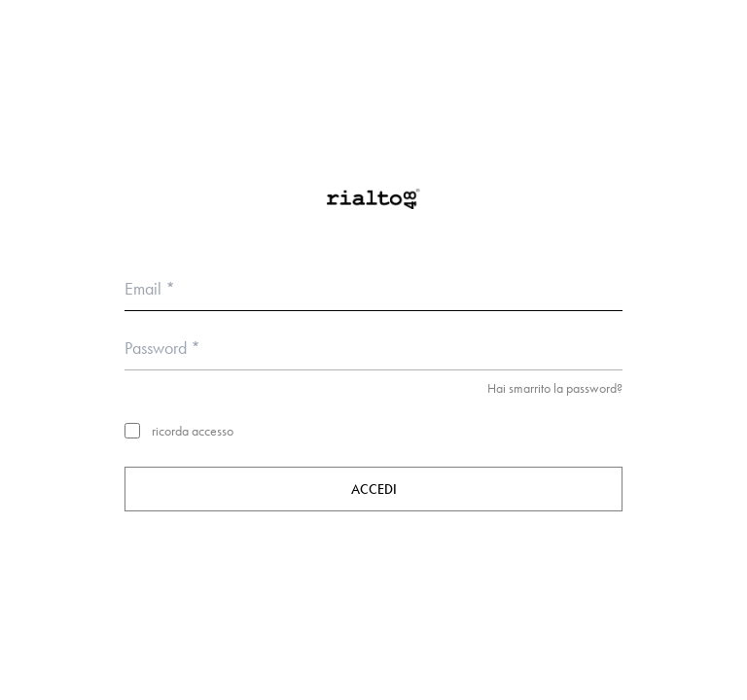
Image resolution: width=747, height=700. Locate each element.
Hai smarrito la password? (555, 388)
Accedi (374, 489)
